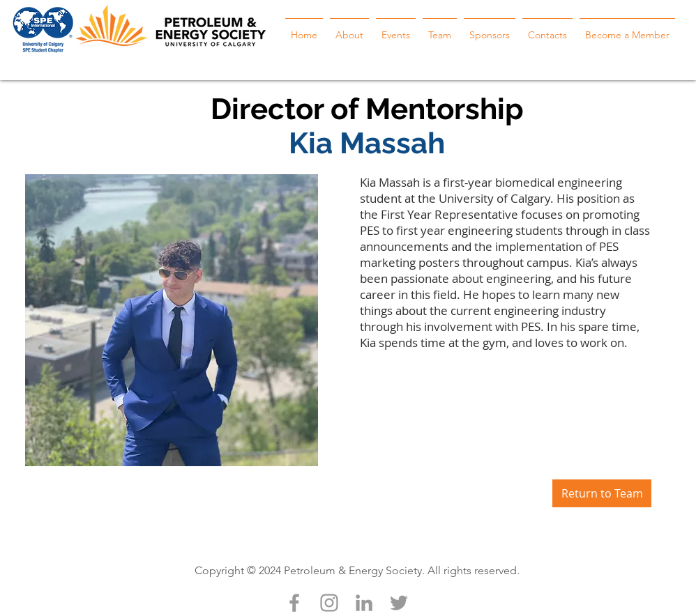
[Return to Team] (602, 493)
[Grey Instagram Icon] (329, 603)
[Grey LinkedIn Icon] (364, 603)
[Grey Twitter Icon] (399, 603)
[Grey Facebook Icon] (294, 603)
